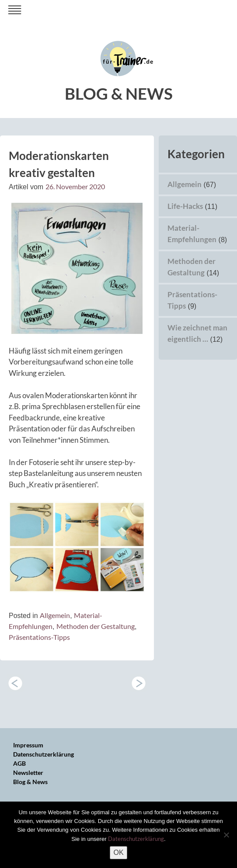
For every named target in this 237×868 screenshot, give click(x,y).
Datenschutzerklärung (44, 754)
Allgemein (55, 615)
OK (118, 852)
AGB (19, 763)
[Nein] (226, 835)
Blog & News (30, 782)
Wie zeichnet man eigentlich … (139, 683)
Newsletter (28, 773)
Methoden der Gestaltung (96, 626)
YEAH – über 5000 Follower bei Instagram (15, 683)
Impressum (28, 745)
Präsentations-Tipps (39, 637)
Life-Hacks (185, 206)
